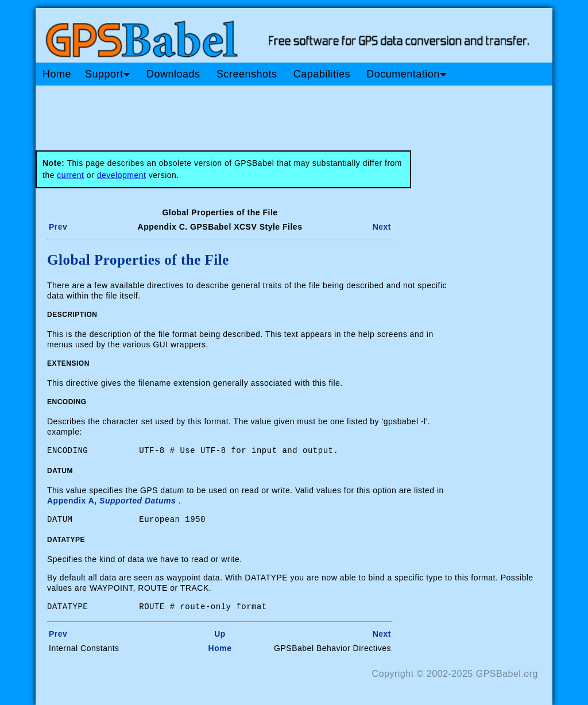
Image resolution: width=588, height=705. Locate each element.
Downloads (173, 74)
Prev (58, 227)
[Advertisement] (254, 114)
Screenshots (247, 74)
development (122, 175)
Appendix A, (111, 501)
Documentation (407, 74)
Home (57, 74)
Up (220, 634)
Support (108, 74)
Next (382, 227)
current (70, 175)
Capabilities (322, 74)
